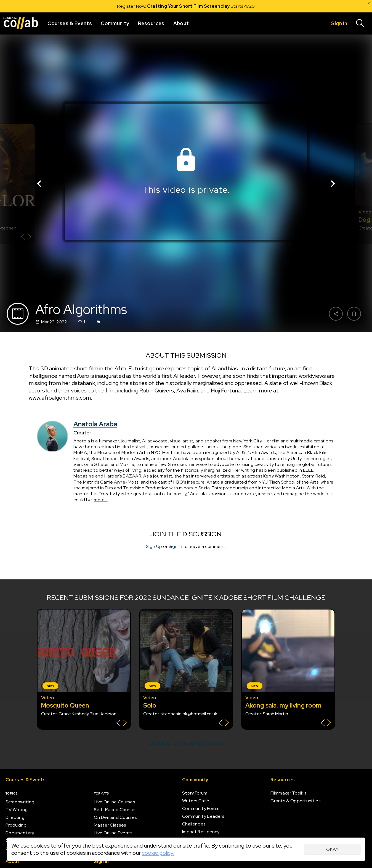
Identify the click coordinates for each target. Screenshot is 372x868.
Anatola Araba (95, 424)
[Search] (360, 23)
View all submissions (186, 744)
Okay (332, 849)
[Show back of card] (26, 238)
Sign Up (154, 546)
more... (101, 500)
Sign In (176, 546)
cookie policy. (158, 853)
